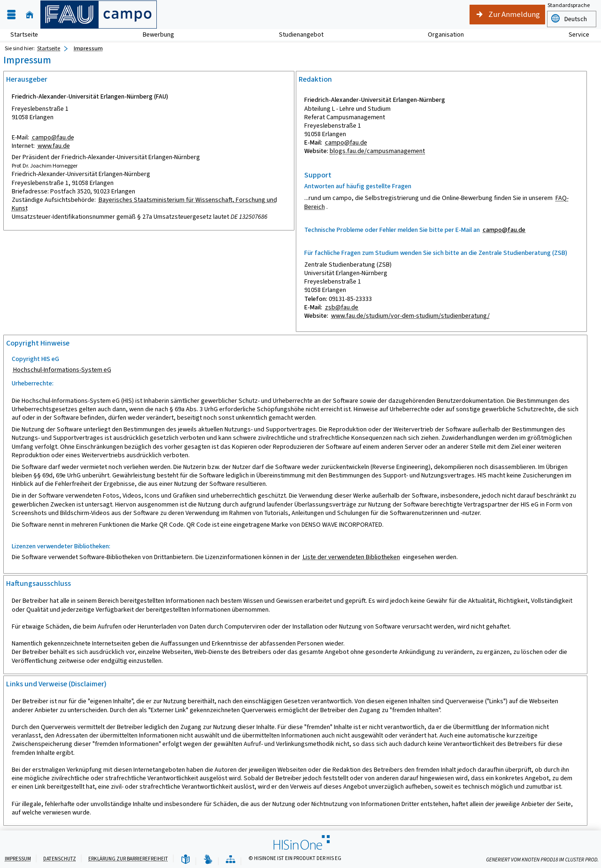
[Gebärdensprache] (208, 860)
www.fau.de (54, 146)
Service (574, 35)
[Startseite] (30, 15)
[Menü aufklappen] (11, 15)
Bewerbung (153, 35)
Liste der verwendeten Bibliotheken (351, 557)
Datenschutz (60, 859)
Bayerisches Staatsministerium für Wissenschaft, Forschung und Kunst (144, 204)
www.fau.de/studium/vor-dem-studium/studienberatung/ (410, 316)
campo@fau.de (53, 137)
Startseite (24, 35)
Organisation (441, 35)
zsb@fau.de (342, 307)
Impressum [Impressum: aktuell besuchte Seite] (88, 48)
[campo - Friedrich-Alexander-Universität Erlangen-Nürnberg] (99, 15)
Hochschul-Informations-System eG (62, 370)
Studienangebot (296, 35)
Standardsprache (569, 6)
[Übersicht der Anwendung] (231, 860)
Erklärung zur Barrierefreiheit (128, 859)
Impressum (18, 859)
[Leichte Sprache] (185, 860)
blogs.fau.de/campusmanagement (377, 151)
